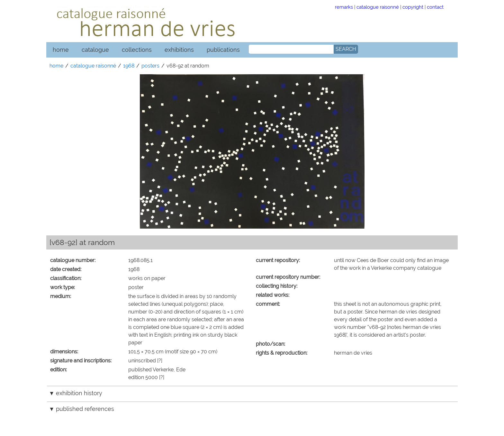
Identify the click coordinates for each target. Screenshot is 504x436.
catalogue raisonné (378, 7)
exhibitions (179, 50)
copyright (413, 7)
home (61, 50)
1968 (129, 66)
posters (150, 66)
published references (85, 409)
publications (223, 50)
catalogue (95, 50)
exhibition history (79, 393)
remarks (344, 7)
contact (435, 7)
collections (137, 50)
